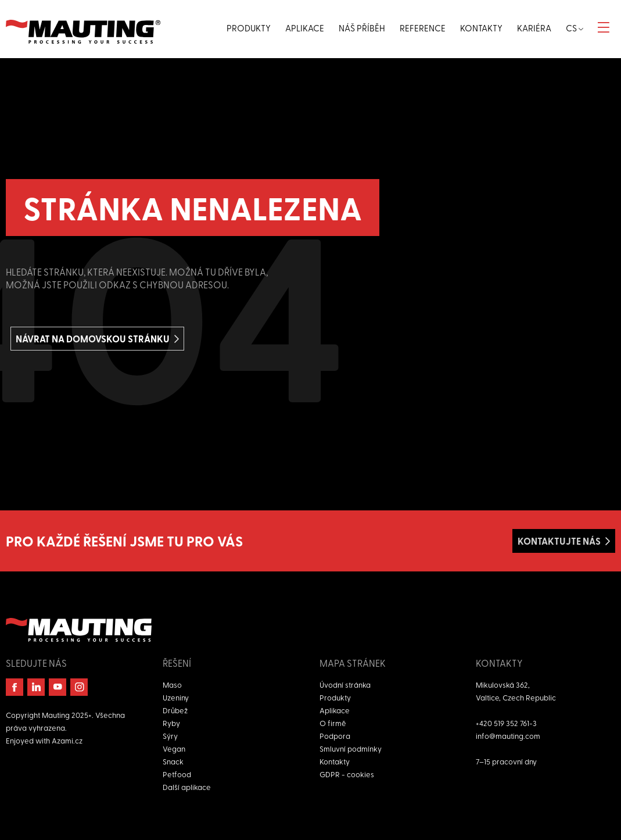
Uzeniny (176, 697)
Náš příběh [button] (362, 28)
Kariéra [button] (534, 28)
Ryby (171, 723)
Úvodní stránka (345, 684)
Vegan (174, 748)
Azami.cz (67, 740)
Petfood (177, 774)
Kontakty (335, 761)
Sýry (170, 736)
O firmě (333, 723)
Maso (172, 684)
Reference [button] (423, 28)
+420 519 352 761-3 (506, 723)
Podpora (335, 736)
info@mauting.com (508, 736)
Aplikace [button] (305, 28)
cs (575, 28)
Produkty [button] (249, 28)
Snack (173, 761)
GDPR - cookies (347, 774)
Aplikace (335, 710)
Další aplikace (187, 787)
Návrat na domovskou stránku (93, 339)
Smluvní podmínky (351, 748)
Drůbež (175, 710)
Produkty (335, 697)
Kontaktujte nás (559, 541)
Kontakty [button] (481, 28)
